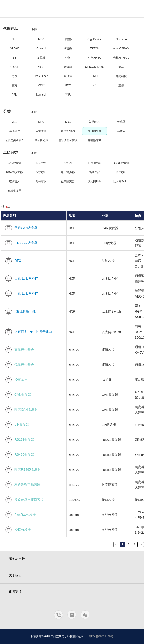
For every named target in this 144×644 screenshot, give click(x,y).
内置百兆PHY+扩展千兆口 (27, 332)
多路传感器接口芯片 (23, 500)
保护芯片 (41, 172)
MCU (14, 122)
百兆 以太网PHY (21, 278)
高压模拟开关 (18, 349)
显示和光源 (41, 140)
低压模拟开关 (18, 364)
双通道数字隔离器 (22, 485)
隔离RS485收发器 (22, 469)
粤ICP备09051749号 (101, 636)
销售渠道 (15, 592)
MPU (41, 122)
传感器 (121, 122)
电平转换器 (68, 172)
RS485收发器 (15, 172)
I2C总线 (41, 163)
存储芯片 (14, 131)
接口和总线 (95, 131)
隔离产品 (95, 172)
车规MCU (94, 122)
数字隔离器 (68, 181)
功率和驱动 (68, 131)
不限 (34, 29)
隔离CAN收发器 (20, 409)
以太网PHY (95, 181)
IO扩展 (68, 163)
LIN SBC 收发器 (20, 243)
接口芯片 (121, 172)
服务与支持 (17, 559)
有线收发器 (14, 191)
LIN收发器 (95, 163)
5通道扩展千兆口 (21, 311)
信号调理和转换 (68, 140)
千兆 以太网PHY (21, 293)
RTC (12, 261)
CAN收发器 (14, 163)
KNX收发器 (17, 530)
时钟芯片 (41, 181)
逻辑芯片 (14, 181)
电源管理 (41, 131)
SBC (68, 122)
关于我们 (15, 575)
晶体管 (121, 131)
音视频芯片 (95, 140)
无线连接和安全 (14, 140)
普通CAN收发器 (20, 228)
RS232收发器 (121, 163)
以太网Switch (121, 181)
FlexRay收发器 (19, 515)
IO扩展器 (15, 379)
